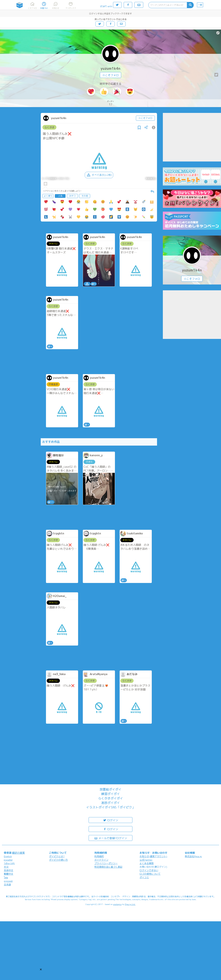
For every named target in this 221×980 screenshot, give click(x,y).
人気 (60, 196)
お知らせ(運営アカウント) (153, 856)
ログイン (110, 820)
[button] (41, 969)
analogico (117, 904)
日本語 (7, 884)
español (8, 860)
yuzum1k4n (110, 69)
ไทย (6, 877)
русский (8, 881)
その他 (85, 196)
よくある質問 (147, 863)
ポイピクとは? (57, 856)
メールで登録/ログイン (111, 838)
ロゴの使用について (150, 874)
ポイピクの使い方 (58, 860)
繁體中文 (9, 874)
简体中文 (9, 870)
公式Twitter (146, 860)
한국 (6, 867)
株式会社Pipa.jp (193, 856)
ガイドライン (101, 860)
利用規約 (99, 856)
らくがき (49, 127)
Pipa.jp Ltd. (130, 904)
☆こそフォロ (110, 75)
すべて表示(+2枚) (99, 175)
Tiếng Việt (9, 863)
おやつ (72, 196)
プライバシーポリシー (106, 863)
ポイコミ (144, 877)
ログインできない (149, 870)
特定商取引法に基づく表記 (108, 867)
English (8, 856)
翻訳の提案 (19, 853)
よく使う (48, 196)
